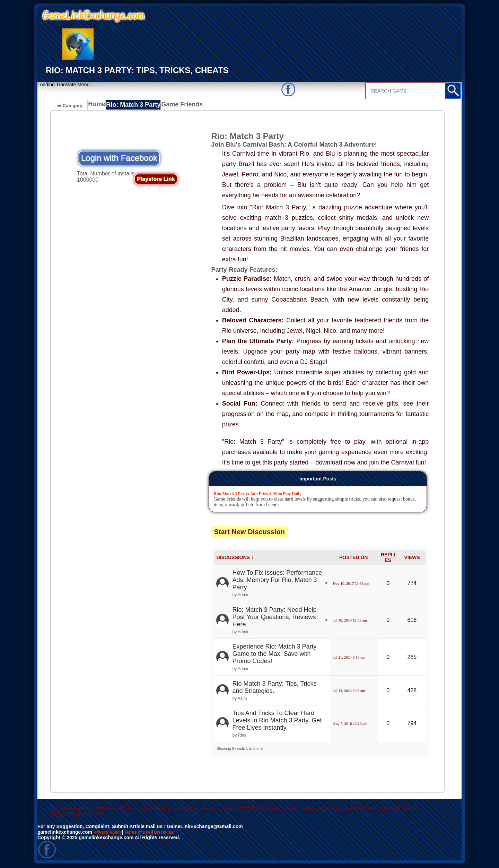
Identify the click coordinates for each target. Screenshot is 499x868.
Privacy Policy (110, 833)
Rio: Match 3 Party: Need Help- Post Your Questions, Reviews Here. (275, 618)
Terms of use (144, 833)
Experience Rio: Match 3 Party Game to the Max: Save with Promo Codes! (274, 655)
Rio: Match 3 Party (134, 106)
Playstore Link (156, 180)
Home (98, 106)
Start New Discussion (249, 533)
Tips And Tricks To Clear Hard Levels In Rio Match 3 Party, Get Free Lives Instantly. (277, 721)
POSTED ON (353, 558)
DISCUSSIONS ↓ (235, 558)
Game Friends (179, 106)
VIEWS (412, 558)
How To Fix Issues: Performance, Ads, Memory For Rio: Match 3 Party (278, 581)
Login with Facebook (119, 159)
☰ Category (70, 105)
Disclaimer (175, 833)
